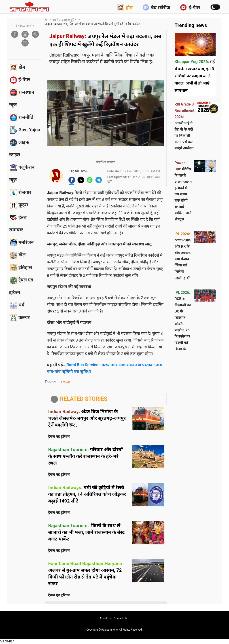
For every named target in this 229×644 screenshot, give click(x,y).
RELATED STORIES (84, 399)
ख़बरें (55, 20)
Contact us (120, 618)
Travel (65, 382)
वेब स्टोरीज (156, 7)
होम (125, 7)
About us (105, 618)
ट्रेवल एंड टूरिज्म (70, 20)
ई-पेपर (190, 7)
